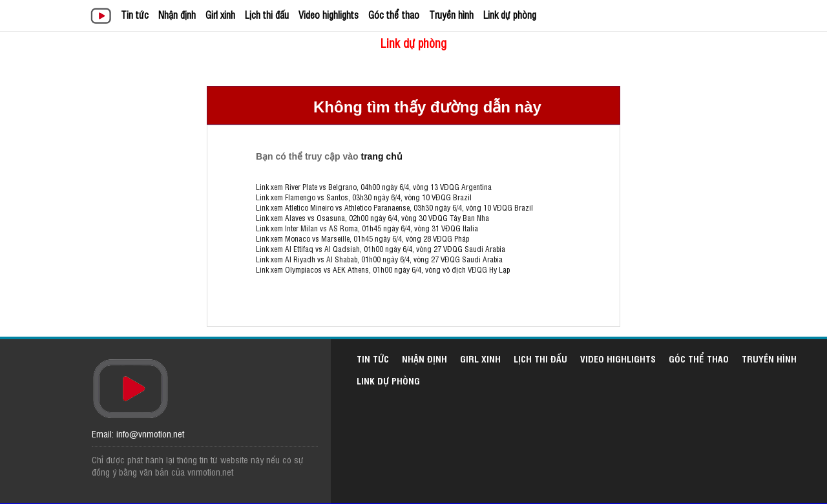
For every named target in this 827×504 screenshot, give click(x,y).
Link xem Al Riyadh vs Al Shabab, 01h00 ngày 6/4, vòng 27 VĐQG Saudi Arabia (379, 259)
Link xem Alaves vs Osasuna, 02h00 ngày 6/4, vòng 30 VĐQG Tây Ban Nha (372, 218)
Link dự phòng (510, 15)
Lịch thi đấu (267, 15)
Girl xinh (220, 15)
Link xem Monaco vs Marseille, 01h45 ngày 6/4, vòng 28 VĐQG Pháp (362, 238)
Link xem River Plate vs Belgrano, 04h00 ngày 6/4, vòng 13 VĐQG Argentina (374, 187)
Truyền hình (451, 15)
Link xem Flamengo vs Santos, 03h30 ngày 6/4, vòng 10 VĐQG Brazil (364, 197)
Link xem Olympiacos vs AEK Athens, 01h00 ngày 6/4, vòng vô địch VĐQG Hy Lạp (383, 269)
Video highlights (329, 15)
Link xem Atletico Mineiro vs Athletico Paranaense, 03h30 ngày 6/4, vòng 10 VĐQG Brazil (394, 207)
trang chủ (381, 156)
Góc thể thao (394, 15)
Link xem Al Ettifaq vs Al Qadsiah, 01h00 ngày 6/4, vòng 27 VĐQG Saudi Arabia (381, 249)
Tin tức (135, 15)
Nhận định (177, 15)
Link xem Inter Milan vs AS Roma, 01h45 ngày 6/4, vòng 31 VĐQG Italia (367, 228)
